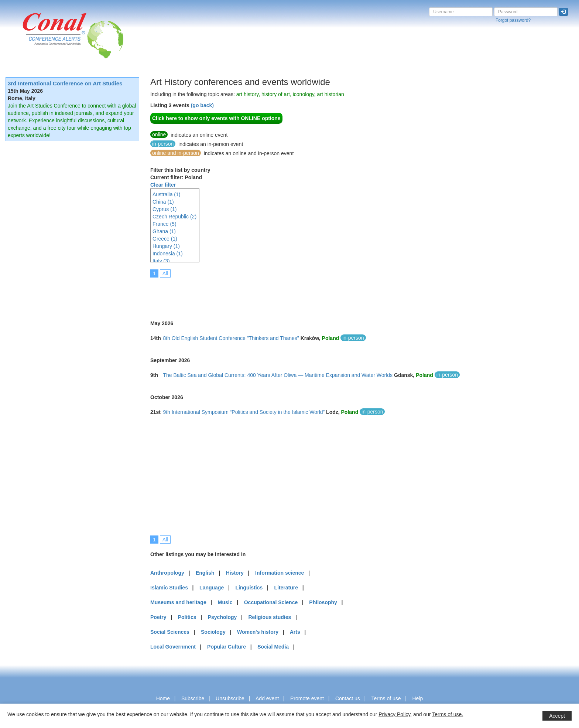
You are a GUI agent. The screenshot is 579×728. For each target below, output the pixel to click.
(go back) (202, 105)
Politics (187, 617)
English (205, 573)
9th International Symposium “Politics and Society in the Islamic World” (244, 412)
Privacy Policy (394, 714)
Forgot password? (513, 20)
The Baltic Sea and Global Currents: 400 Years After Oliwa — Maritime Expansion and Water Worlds (278, 375)
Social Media (273, 647)
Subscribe (193, 698)
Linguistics (249, 588)
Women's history (258, 632)
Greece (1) (165, 239)
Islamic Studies (169, 588)
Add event (267, 698)
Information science (280, 573)
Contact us (348, 698)
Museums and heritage (178, 602)
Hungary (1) (166, 246)
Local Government (173, 647)
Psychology (222, 617)
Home (163, 698)
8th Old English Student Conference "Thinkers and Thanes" (231, 338)
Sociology (213, 632)
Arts (295, 632)
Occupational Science (271, 602)
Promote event (307, 698)
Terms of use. (448, 714)
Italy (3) (161, 261)
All (165, 273)
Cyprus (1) (165, 209)
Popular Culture (227, 647)
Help (417, 698)
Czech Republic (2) (174, 217)
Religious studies (270, 617)
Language (212, 588)
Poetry (158, 617)
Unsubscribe (230, 698)
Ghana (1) (164, 231)
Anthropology (167, 573)
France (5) (165, 224)
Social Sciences (170, 632)
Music (225, 602)
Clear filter (163, 185)
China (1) (163, 202)
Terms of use (386, 698)
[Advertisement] (285, 294)
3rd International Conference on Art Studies (65, 83)
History (235, 573)
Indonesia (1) (168, 254)
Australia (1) (166, 194)
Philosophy (323, 602)
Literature (286, 588)
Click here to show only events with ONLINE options (216, 118)
